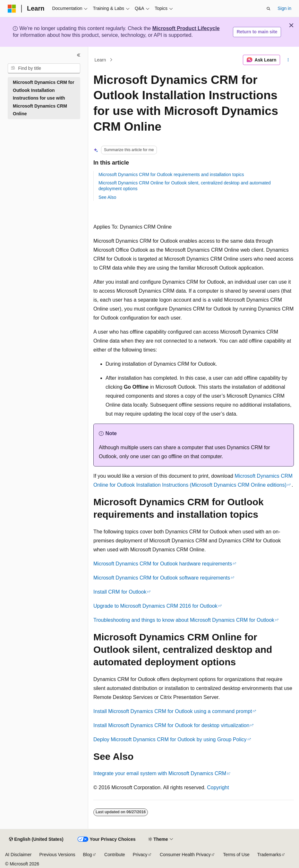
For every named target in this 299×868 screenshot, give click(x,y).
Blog (88, 855)
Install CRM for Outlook (120, 592)
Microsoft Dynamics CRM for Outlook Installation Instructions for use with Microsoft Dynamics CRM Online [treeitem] (43, 98)
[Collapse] (79, 55)
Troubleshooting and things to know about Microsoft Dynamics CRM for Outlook (184, 620)
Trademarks (269, 855)
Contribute (115, 855)
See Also (107, 197)
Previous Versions (57, 855)
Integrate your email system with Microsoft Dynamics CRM (160, 773)
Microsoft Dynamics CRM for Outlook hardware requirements (163, 564)
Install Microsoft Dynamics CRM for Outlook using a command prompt (173, 711)
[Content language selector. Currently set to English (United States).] (36, 840)
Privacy (140, 855)
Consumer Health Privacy (185, 855)
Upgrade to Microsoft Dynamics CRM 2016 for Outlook (155, 606)
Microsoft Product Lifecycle (186, 28)
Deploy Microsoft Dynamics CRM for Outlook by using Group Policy (170, 739)
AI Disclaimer (18, 855)
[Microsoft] (12, 9)
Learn (100, 60)
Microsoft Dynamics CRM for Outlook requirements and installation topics (171, 174)
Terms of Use (236, 855)
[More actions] (288, 60)
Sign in (284, 8)
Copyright (218, 787)
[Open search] (269, 9)
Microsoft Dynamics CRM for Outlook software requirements (162, 578)
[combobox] (44, 69)
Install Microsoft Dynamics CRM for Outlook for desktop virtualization (171, 725)
